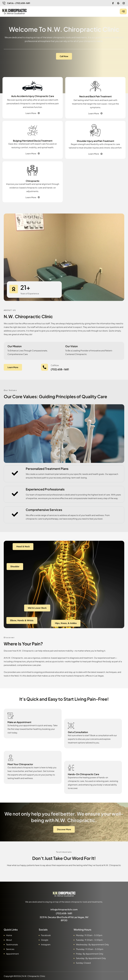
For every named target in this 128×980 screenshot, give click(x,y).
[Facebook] (113, 3)
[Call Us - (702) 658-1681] (4, 3)
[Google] (118, 3)
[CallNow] (44, 367)
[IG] (124, 3)
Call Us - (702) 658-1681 (19, 3)
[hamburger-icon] (123, 11)
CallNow (55, 365)
